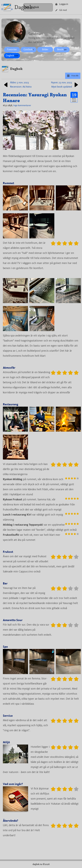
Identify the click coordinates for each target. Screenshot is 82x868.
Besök (62, 50)
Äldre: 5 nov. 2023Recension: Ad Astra (17, 85)
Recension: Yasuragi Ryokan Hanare (35, 98)
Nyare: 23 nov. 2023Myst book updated (65, 85)
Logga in (62, 4)
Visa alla (73, 76)
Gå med (61, 10)
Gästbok (29, 50)
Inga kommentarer (22, 106)
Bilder (45, 50)
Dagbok (23, 7)
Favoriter (12, 50)
